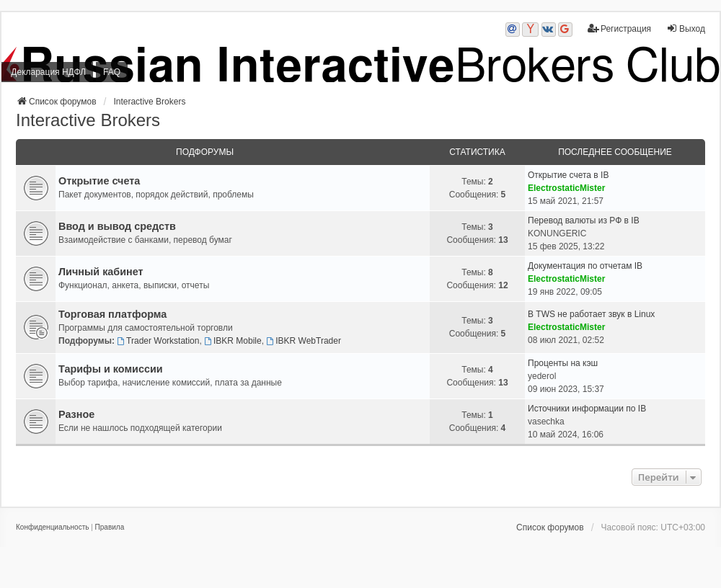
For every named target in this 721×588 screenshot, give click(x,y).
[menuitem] (52, 527)
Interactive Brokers (88, 120)
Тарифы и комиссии (111, 369)
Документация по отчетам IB (585, 266)
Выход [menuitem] (686, 28)
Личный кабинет (101, 272)
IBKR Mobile (233, 341)
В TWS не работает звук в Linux (591, 314)
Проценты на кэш (563, 363)
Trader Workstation (158, 341)
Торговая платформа (112, 314)
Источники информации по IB (587, 409)
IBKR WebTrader (304, 341)
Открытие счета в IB (568, 175)
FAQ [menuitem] (112, 72)
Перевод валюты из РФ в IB (584, 220)
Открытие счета (99, 181)
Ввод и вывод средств (117, 226)
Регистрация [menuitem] (619, 28)
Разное (76, 414)
